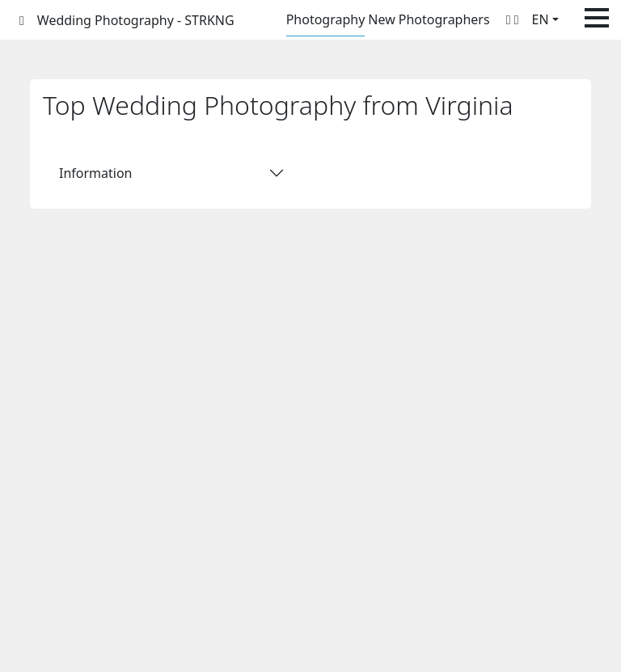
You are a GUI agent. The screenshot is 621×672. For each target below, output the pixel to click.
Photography (326, 19)
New (381, 19)
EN (541, 19)
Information (96, 173)
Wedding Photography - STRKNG (136, 20)
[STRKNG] (22, 20)
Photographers (444, 19)
